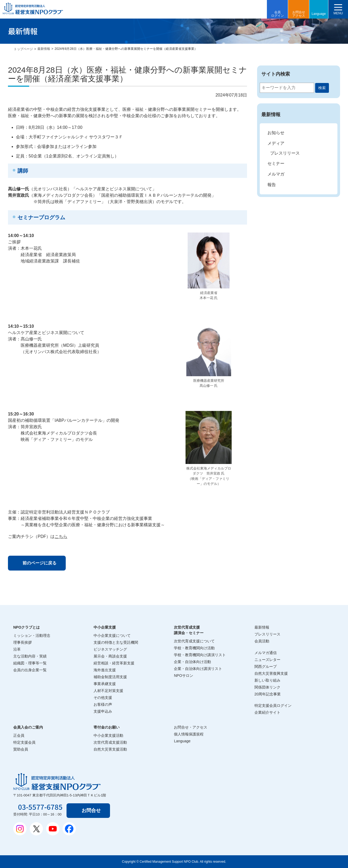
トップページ (23, 49)
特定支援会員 (24, 742)
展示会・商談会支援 (110, 656)
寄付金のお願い (107, 727)
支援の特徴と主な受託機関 (116, 642)
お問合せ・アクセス (191, 727)
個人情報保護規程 (189, 734)
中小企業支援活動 (108, 735)
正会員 (19, 735)
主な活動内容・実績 (30, 656)
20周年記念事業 (268, 694)
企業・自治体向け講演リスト (198, 669)
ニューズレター (267, 660)
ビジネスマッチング (110, 649)
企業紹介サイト (267, 712)
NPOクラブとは (27, 627)
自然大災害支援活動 (110, 749)
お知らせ (276, 133)
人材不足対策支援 (108, 691)
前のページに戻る (39, 563)
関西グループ (266, 667)
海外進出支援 (105, 670)
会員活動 (262, 641)
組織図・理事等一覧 (30, 663)
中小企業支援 (105, 627)
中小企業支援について (112, 635)
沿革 (17, 649)
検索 (322, 88)
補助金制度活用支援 (110, 677)
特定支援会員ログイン (273, 705)
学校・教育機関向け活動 (194, 648)
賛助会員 (21, 749)
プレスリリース (285, 153)
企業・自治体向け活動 (192, 662)
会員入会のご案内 (28, 727)
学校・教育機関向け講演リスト (200, 655)
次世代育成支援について (194, 641)
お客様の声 (103, 704)
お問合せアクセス (299, 14)
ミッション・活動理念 (32, 635)
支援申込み (103, 711)
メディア (276, 143)
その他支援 (103, 698)
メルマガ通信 (266, 653)
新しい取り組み (267, 680)
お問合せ (91, 810)
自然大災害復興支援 (271, 673)
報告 (272, 185)
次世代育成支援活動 (110, 742)
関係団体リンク (267, 687)
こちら (61, 536)
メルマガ (276, 174)
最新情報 (44, 49)
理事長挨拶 (23, 642)
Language (319, 14)
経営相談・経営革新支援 (114, 663)
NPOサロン (183, 676)
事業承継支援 (105, 684)
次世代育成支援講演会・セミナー (189, 630)
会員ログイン (277, 14)
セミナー (276, 163)
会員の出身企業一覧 (30, 670)
